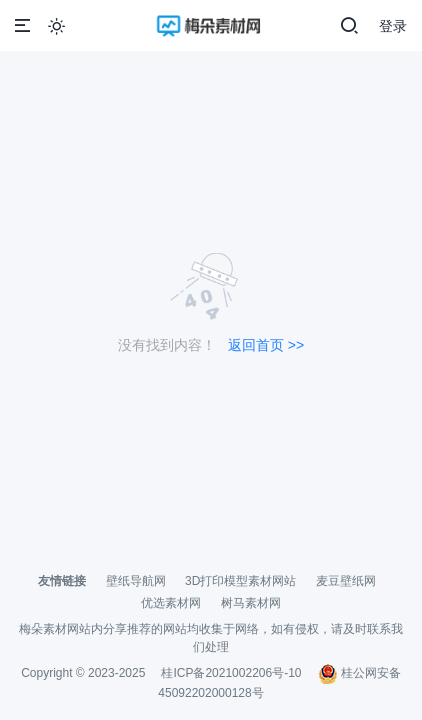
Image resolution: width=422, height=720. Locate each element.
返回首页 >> (266, 345)
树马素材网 (251, 603)
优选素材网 (171, 603)
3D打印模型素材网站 (240, 581)
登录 (393, 26)
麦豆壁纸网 (346, 581)
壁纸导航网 (136, 581)
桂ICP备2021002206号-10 (231, 673)
